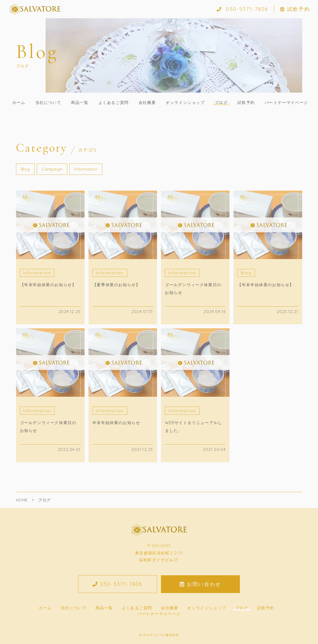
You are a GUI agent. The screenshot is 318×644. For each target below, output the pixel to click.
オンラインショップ (185, 102)
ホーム (19, 102)
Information (86, 169)
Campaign (52, 169)
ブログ (221, 102)
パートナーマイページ (286, 102)
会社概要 (147, 102)
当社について (48, 102)
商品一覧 (80, 102)
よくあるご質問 (114, 102)
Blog (25, 169)
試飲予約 (295, 9)
